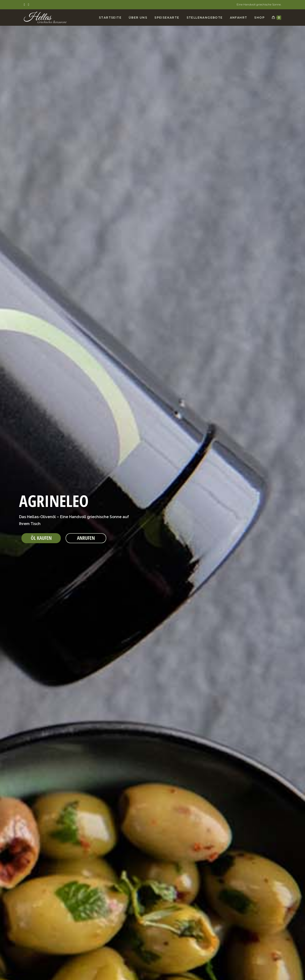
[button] (41, 538)
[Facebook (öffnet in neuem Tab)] (25, 5)
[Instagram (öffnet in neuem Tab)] (28, 5)
